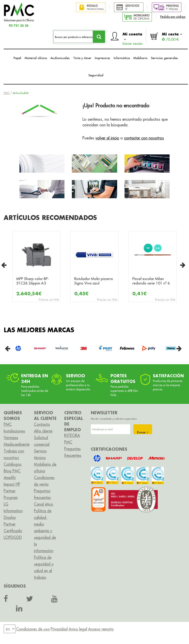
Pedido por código (173, 17)
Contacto (42, 424)
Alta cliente (43, 431)
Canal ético (44, 504)
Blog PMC (12, 471)
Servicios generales (164, 58)
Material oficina (36, 58)
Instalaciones (14, 431)
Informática (122, 58)
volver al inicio (107, 138)
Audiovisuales (60, 58)
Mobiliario (140, 58)
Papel (17, 58)
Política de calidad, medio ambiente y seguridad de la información (45, 531)
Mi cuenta (133, 37)
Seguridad (96, 75)
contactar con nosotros (144, 138)
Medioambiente (17, 444)
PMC (7, 93)
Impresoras (102, 58)
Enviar (143, 432)
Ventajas (11, 438)
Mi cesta (172, 37)
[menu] (10, 629)
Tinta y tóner (82, 58)
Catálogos (13, 464)
